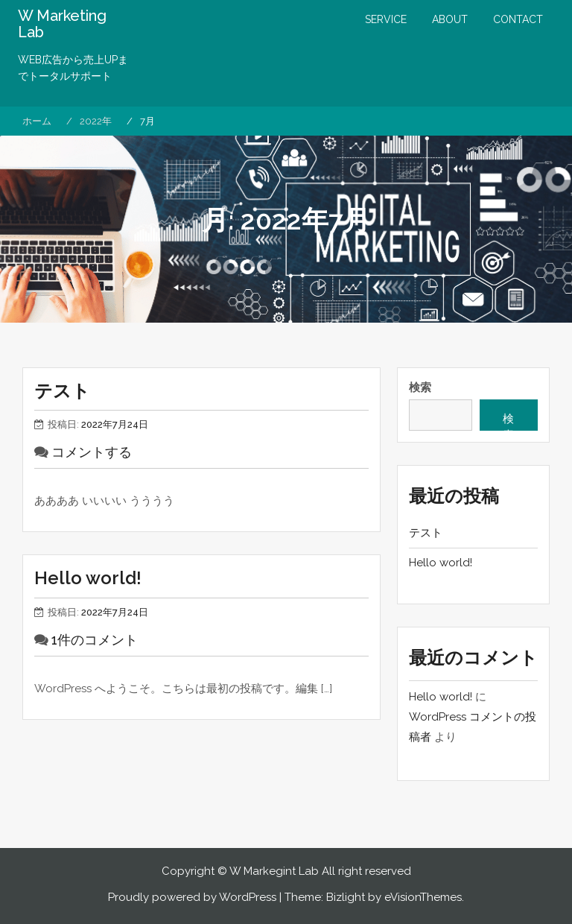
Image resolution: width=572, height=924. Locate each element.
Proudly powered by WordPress (192, 897)
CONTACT (518, 19)
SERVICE (386, 19)
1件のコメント (95, 640)
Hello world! (88, 578)
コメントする (92, 452)
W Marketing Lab (62, 24)
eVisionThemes (423, 897)
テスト (62, 391)
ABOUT (450, 19)
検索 (420, 387)
